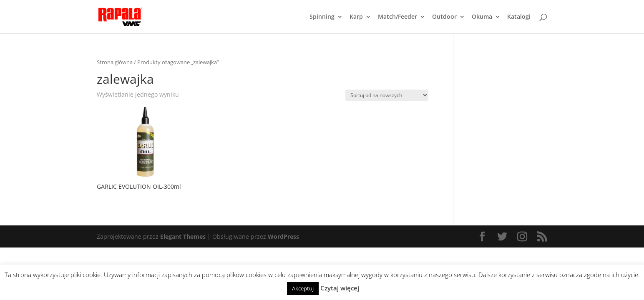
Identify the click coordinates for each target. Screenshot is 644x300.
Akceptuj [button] (303, 288)
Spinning (322, 17)
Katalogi (519, 17)
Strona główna (115, 62)
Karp (356, 17)
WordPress (283, 236)
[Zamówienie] (387, 95)
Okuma (482, 17)
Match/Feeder (397, 17)
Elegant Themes (183, 236)
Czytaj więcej (340, 288)
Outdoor (444, 17)
